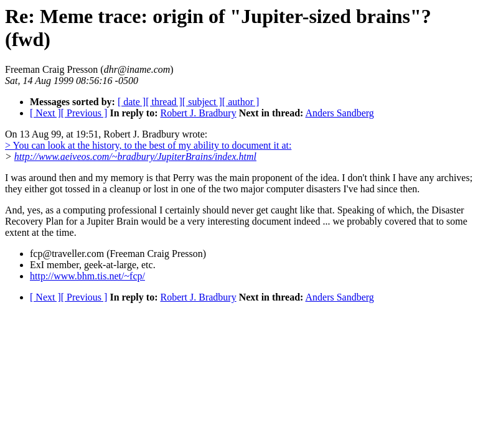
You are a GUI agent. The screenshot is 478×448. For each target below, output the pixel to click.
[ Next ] (45, 113)
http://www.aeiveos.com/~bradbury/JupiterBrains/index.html (135, 156)
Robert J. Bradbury (198, 113)
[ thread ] (164, 102)
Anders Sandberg (340, 113)
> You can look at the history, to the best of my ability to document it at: (148, 145)
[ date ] (132, 102)
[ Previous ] (84, 113)
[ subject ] (202, 102)
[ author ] (241, 102)
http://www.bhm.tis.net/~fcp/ (87, 276)
